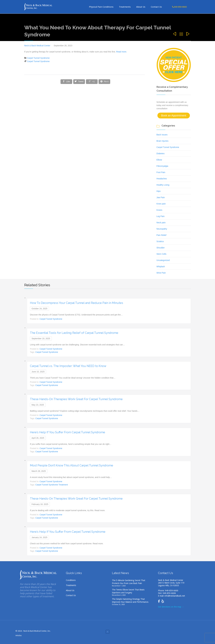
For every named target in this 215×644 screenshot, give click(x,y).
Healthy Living (163, 185)
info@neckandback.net (175, 596)
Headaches (162, 179)
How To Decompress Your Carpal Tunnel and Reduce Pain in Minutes (77, 303)
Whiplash (161, 267)
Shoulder (161, 248)
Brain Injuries (163, 141)
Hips (159, 191)
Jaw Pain (161, 197)
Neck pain (161, 223)
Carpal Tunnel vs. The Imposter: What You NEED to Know (68, 366)
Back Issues (162, 135)
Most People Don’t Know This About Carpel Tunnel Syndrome (72, 465)
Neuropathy (162, 229)
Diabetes (161, 153)
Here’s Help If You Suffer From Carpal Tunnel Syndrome (68, 432)
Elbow (159, 160)
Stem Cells (162, 254)
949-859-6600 (172, 591)
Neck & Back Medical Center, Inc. (37, 631)
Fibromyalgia (162, 166)
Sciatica (160, 241)
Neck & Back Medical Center (37, 46)
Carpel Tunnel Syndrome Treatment (52, 485)
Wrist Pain (161, 273)
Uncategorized (163, 260)
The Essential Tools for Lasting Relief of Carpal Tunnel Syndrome (74, 333)
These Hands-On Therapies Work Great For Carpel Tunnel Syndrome (76, 399)
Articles (19, 635)
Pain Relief (162, 235)
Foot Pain (161, 172)
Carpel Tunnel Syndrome (38, 58)
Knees (159, 210)
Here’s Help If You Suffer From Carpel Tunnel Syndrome (68, 532)
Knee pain (161, 204)
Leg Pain (161, 216)
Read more (121, 52)
